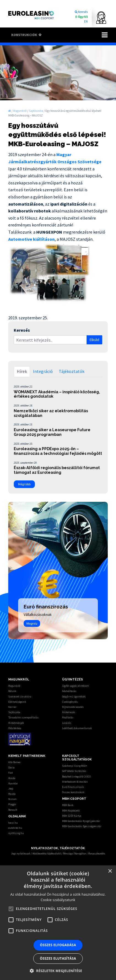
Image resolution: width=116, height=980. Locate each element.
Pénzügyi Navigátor (74, 853)
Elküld (94, 340)
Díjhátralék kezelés (73, 707)
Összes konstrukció (73, 792)
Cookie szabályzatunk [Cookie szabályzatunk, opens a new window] (58, 900)
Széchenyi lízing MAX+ (75, 766)
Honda (12, 778)
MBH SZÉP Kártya (72, 816)
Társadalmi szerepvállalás (23, 717)
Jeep (11, 789)
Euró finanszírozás (73, 787)
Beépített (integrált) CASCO (76, 776)
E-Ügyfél (82, 17)
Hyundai (13, 783)
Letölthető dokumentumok (77, 728)
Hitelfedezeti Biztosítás (75, 782)
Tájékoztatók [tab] (72, 371)
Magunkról (14, 686)
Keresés (81, 12)
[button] (58, 971)
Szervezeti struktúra (20, 697)
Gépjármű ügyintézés (74, 697)
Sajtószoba (14, 712)
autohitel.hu (15, 828)
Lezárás (67, 723)
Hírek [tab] (22, 371)
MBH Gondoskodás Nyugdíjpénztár (81, 821)
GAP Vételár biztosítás (74, 771)
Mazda (12, 794)
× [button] (110, 871)
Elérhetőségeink (17, 702)
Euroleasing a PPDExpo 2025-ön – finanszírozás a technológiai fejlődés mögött (58, 451)
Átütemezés (69, 712)
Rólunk (12, 691)
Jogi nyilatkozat (21, 853)
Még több (24, 484)
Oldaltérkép (15, 728)
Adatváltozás (69, 691)
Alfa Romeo (14, 762)
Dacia (11, 767)
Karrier (12, 707)
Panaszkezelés (97, 853)
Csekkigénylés (70, 702)
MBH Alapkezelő (71, 811)
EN (86, 21)
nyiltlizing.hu (16, 833)
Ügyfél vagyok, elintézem (76, 686)
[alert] (58, 923)
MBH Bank (68, 805)
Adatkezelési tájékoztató (47, 853)
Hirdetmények (16, 723)
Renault (13, 810)
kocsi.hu (13, 823)
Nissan (12, 799)
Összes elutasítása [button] (58, 958)
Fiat (10, 773)
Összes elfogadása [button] (58, 945)
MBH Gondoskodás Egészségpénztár (82, 826)
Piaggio (12, 804)
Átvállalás (68, 717)
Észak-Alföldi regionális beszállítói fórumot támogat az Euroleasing (57, 470)
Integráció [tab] (43, 371)
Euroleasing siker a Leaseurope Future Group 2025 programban (52, 432)
